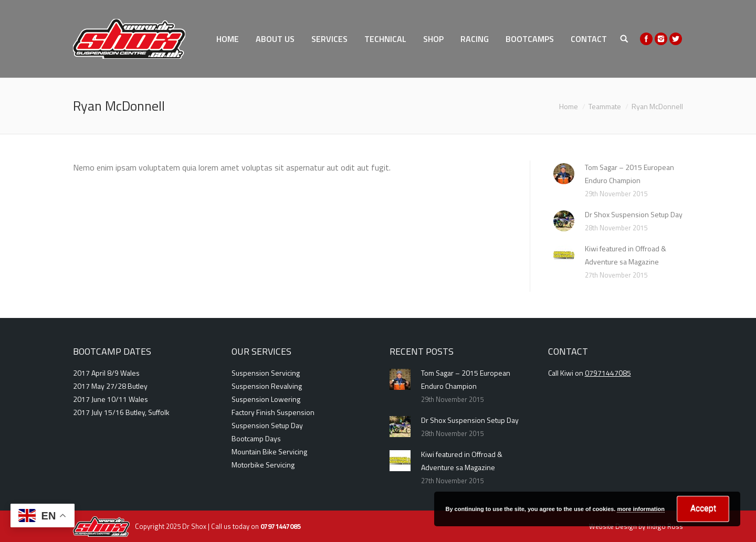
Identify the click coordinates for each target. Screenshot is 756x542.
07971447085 (608, 373)
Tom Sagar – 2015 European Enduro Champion (629, 174)
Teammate (605, 106)
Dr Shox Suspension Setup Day (634, 214)
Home (569, 106)
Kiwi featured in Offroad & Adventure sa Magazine (626, 255)
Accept (703, 508)
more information (640, 509)
